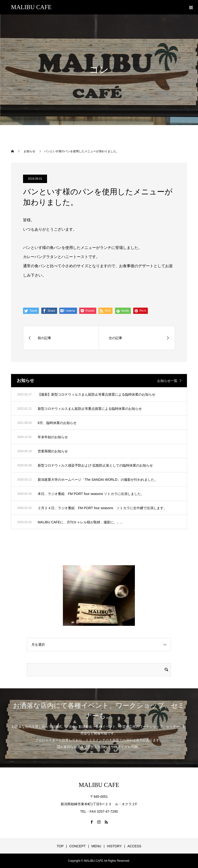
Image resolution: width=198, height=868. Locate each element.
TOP (60, 846)
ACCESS (134, 846)
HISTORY (114, 846)
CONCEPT (78, 846)
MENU (96, 846)
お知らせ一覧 (167, 381)
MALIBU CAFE (31, 7)
